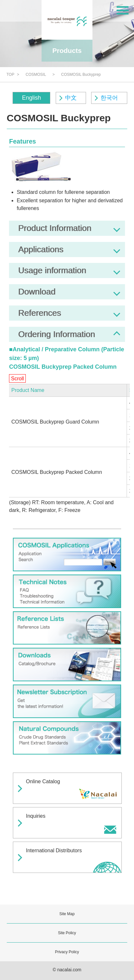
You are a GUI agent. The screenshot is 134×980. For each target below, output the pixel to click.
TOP (10, 75)
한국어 (109, 98)
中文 (71, 98)
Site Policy (67, 933)
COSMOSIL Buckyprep (81, 75)
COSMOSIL (36, 75)
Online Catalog (43, 781)
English (31, 98)
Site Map (67, 914)
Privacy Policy (67, 952)
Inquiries (36, 816)
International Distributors (54, 850)
